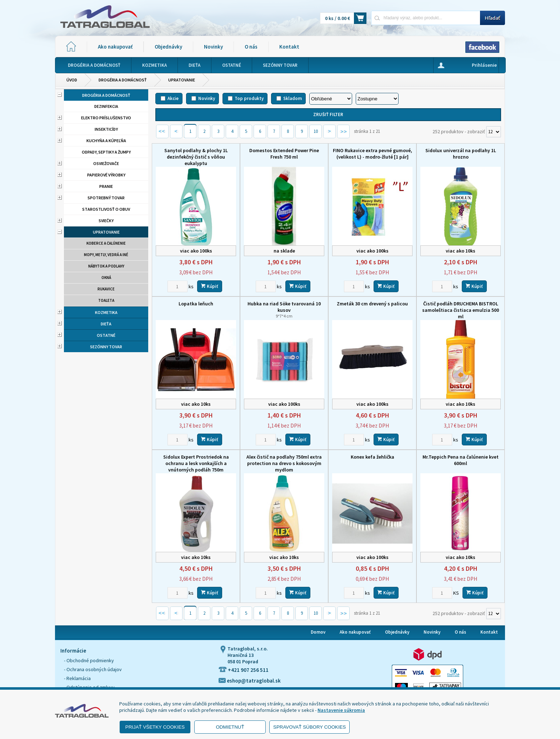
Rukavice (106, 289)
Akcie (173, 98)
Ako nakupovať (115, 47)
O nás (251, 47)
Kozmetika (106, 312)
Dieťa (106, 324)
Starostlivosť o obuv (106, 209)
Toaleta (106, 300)
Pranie (106, 186)
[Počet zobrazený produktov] (494, 132)
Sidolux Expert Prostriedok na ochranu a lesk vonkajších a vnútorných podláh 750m (196, 463)
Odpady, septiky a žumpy (106, 152)
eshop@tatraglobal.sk (250, 681)
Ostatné (106, 335)
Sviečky (106, 221)
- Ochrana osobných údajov (93, 669)
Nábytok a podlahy (106, 266)
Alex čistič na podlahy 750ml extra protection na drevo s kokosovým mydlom (284, 463)
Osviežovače (106, 163)
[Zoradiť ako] (377, 99)
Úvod (72, 80)
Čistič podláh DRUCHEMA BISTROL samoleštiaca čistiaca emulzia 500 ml (461, 310)
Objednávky (168, 47)
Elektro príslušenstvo (106, 118)
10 (316, 131)
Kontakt (289, 47)
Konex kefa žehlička (372, 457)
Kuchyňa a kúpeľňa (106, 141)
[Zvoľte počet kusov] (177, 286)
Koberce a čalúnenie (106, 243)
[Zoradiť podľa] (331, 99)
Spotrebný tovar (106, 198)
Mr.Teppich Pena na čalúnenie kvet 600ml (461, 460)
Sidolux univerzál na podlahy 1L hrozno (461, 154)
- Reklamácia (77, 678)
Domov (318, 632)
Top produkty (249, 98)
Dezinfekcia (106, 106)
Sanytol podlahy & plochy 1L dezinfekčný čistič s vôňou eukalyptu (196, 157)
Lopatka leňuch (196, 304)
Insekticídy (106, 129)
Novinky (213, 47)
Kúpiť (210, 286)
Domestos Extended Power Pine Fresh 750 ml (284, 154)
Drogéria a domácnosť (123, 80)
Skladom (292, 98)
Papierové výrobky (106, 175)
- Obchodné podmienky (89, 660)
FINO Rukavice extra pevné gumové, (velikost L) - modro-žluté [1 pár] (372, 154)
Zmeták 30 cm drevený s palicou (372, 304)
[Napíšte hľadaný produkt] (426, 18)
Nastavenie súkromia (341, 710)
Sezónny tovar (106, 347)
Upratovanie (182, 80)
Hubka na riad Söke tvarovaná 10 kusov (284, 309)
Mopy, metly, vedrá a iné (106, 255)
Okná (106, 278)
